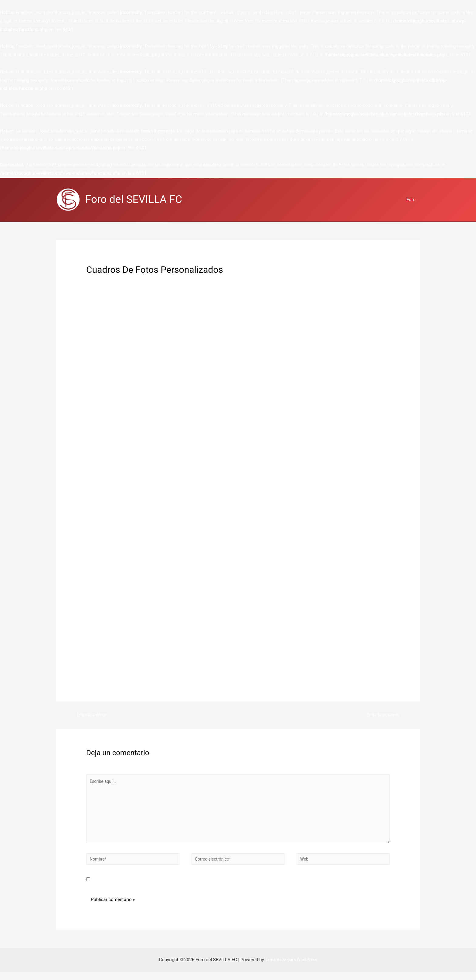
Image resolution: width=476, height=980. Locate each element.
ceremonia (338, 322)
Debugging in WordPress (233, 21)
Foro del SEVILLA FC (134, 199)
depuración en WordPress (244, 139)
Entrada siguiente (384, 715)
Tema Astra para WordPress (291, 968)
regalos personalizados (153, 280)
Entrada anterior (91, 715)
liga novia (109, 322)
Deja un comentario (106, 280)
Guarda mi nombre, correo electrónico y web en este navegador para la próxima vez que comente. (193, 888)
